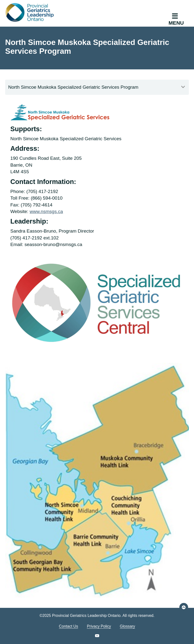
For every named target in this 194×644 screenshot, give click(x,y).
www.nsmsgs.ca (46, 211)
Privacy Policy (99, 626)
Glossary (127, 626)
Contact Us (68, 626)
